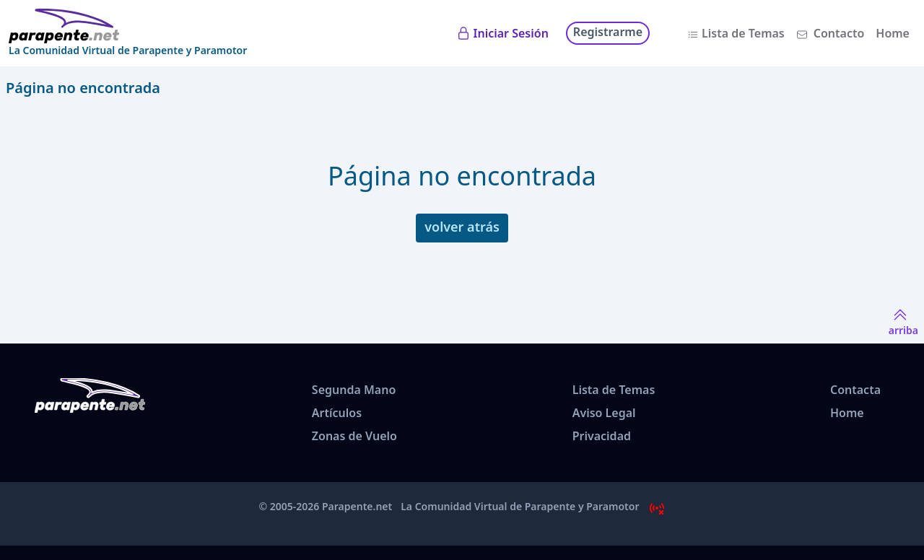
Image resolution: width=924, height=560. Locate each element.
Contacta (855, 390)
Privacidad (602, 436)
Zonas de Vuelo (354, 436)
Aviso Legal (604, 413)
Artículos (337, 413)
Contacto (839, 33)
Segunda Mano (354, 390)
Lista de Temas (743, 33)
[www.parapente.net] (128, 26)
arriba (903, 321)
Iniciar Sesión (511, 33)
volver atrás (462, 227)
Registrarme (608, 32)
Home (893, 33)
